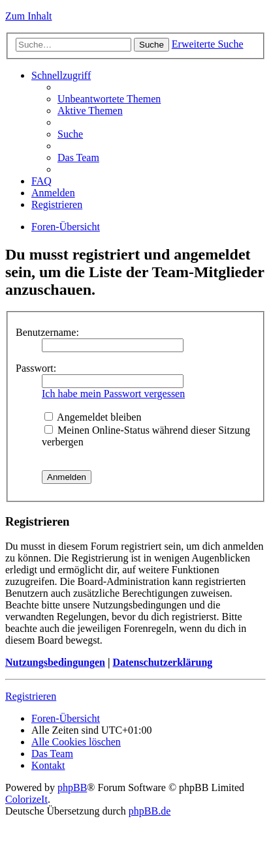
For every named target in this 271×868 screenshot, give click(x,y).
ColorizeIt (26, 799)
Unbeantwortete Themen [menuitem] (109, 99)
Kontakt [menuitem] (48, 765)
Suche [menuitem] (70, 134)
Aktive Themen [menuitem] (90, 111)
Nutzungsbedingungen (55, 662)
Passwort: (36, 368)
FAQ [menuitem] (41, 181)
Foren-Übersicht (66, 227)
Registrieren (31, 696)
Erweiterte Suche (208, 44)
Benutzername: (47, 332)
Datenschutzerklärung (162, 662)
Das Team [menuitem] (78, 157)
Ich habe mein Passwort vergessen (113, 394)
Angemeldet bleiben (93, 417)
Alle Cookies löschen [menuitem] (76, 742)
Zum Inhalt (29, 16)
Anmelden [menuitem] (53, 193)
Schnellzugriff (61, 75)
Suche (151, 45)
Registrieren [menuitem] (57, 204)
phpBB (72, 787)
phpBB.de (150, 811)
